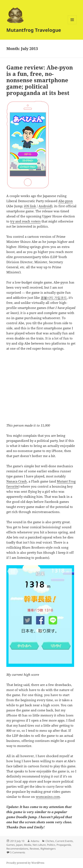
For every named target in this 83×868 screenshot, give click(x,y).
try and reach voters (25, 221)
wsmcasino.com (48, 797)
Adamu (35, 841)
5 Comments (18, 852)
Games (11, 845)
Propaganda (64, 845)
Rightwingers (48, 849)
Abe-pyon (66, 201)
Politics (51, 845)
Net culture (39, 845)
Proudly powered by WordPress (25, 863)
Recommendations (17, 849)
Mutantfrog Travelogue (34, 30)
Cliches (50, 841)
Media (28, 845)
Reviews (34, 849)
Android (45, 206)
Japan (19, 845)
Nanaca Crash (17, 481)
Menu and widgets (72, 24)
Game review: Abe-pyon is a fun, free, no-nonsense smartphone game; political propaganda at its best (40, 80)
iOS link (30, 206)
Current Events (64, 841)
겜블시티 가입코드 (54, 298)
